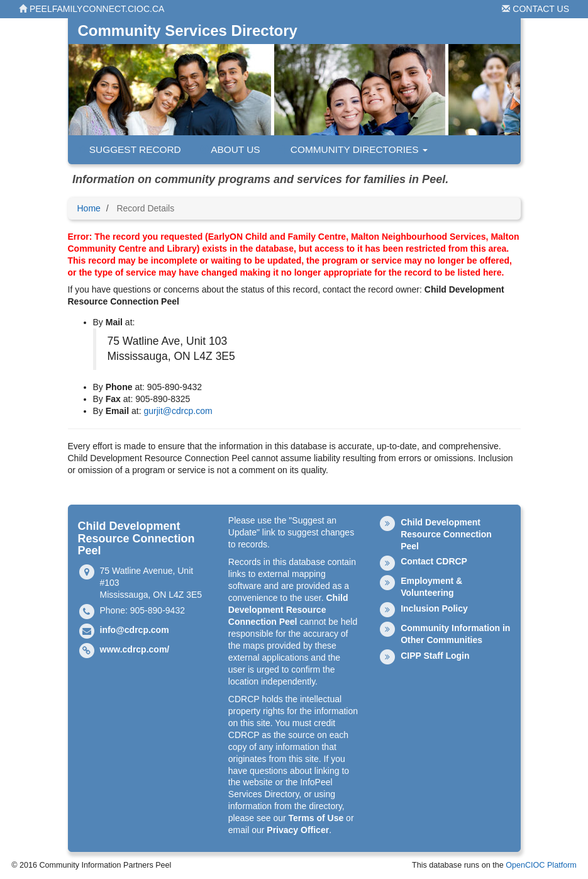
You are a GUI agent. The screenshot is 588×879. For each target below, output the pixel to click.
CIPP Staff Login (435, 656)
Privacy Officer (298, 830)
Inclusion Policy (434, 608)
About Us (230, 149)
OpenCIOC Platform (541, 865)
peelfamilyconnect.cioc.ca (92, 9)
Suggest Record (130, 149)
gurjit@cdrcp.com (178, 411)
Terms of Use (316, 818)
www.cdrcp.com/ (135, 649)
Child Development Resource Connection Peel (288, 610)
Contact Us (535, 9)
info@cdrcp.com (135, 630)
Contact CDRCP (434, 561)
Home (89, 208)
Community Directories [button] (353, 149)
